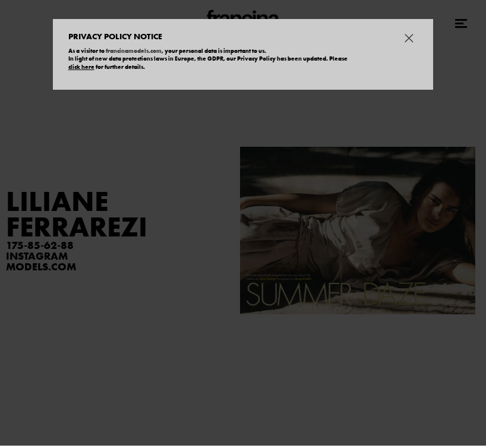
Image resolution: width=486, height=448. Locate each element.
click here (81, 67)
